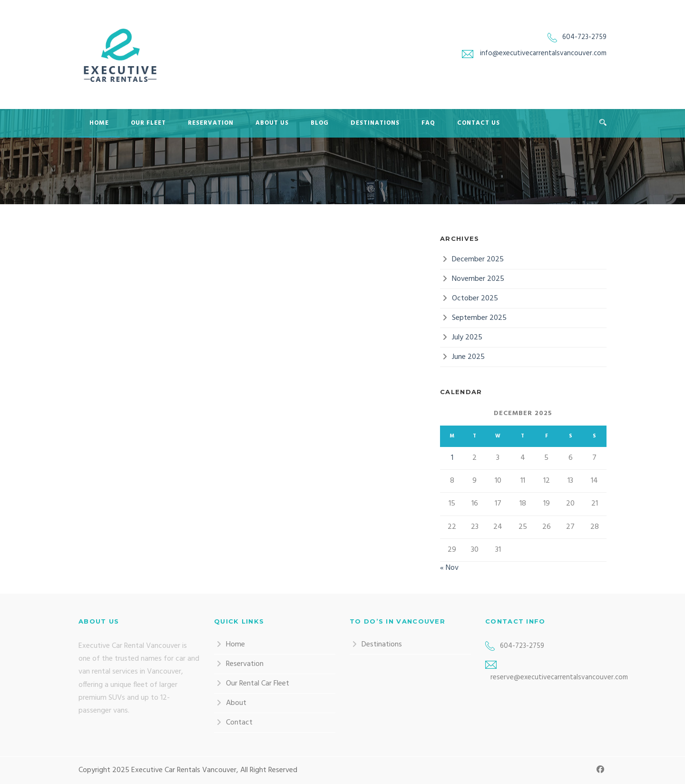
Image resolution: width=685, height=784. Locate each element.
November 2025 (478, 279)
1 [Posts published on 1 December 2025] (452, 458)
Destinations (375, 123)
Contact (239, 723)
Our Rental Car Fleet (258, 684)
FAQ (428, 123)
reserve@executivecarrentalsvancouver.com (559, 677)
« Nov (449, 568)
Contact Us (479, 123)
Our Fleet (148, 123)
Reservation (211, 123)
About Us (272, 123)
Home (99, 123)
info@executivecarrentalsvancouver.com (543, 53)
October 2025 (475, 298)
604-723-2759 (584, 37)
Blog (320, 123)
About (236, 703)
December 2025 (478, 259)
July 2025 (467, 337)
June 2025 (468, 357)
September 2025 (479, 318)
